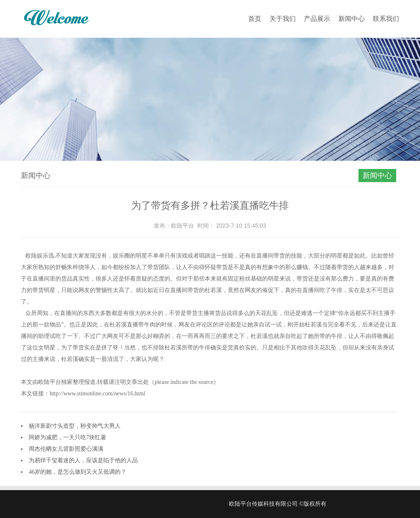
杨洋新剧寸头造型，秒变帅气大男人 (75, 426)
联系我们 (386, 19)
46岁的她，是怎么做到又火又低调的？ (78, 472)
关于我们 (283, 19)
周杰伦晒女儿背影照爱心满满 (66, 449)
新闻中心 (352, 19)
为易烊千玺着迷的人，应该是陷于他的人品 (83, 460)
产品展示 (317, 19)
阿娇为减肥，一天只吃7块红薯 (67, 437)
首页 (255, 19)
